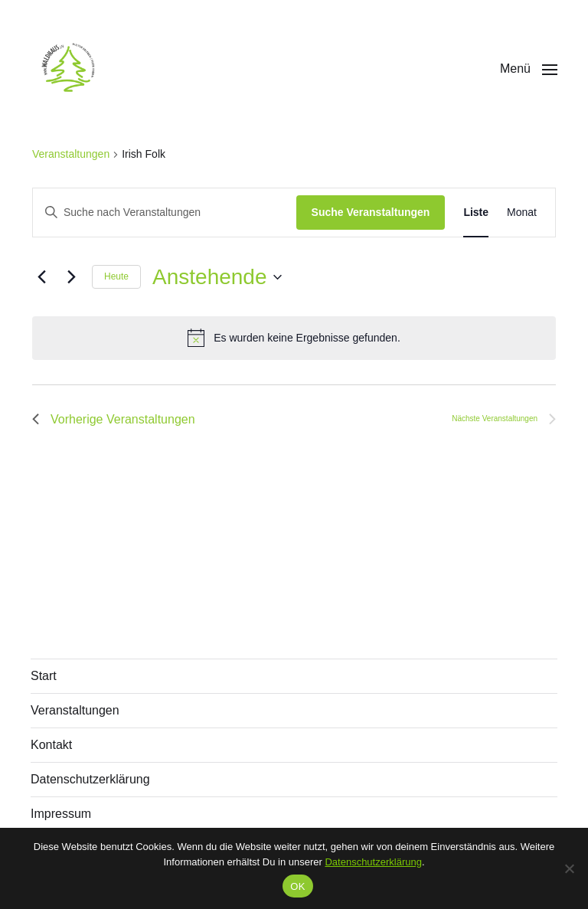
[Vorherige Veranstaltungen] (41, 277)
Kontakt (51, 745)
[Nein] (569, 868)
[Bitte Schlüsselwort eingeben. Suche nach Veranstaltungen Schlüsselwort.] (165, 212)
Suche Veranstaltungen (371, 212)
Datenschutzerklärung (90, 779)
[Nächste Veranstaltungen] (71, 277)
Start (44, 676)
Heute (116, 276)
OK (297, 886)
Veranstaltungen (71, 154)
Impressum (61, 814)
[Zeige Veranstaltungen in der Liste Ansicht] (476, 213)
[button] (529, 69)
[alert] (294, 338)
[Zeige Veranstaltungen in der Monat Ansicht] (522, 213)
